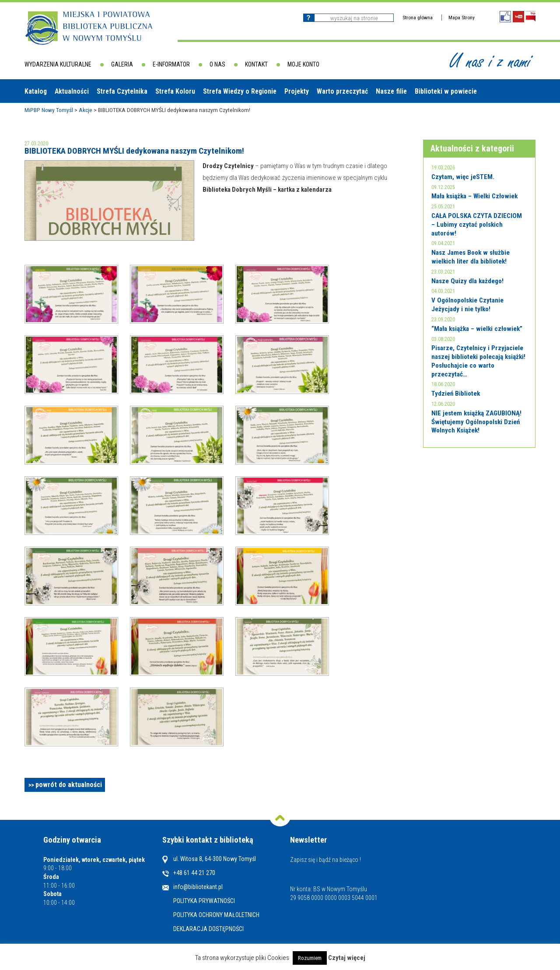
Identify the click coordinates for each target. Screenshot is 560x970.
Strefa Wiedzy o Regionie (240, 91)
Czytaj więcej (347, 958)
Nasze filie (391, 91)
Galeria (122, 64)
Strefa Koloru (175, 91)
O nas (217, 64)
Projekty (297, 91)
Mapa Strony (462, 18)
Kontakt (256, 64)
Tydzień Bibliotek (456, 394)
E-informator (171, 64)
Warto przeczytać (342, 91)
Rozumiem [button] (310, 958)
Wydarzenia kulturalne (58, 64)
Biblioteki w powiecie (446, 91)
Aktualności (72, 91)
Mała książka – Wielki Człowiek (474, 196)
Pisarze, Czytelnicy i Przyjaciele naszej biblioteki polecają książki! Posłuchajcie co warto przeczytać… (478, 361)
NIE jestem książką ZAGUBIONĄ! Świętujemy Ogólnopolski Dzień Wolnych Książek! (476, 422)
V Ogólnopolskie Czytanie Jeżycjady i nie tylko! (467, 305)
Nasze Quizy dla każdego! (467, 281)
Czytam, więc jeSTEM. (463, 177)
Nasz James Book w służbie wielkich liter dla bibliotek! (471, 257)
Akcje (86, 110)
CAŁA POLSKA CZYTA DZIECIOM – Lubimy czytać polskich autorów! (477, 224)
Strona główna (418, 18)
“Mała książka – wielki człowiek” (477, 329)
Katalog (36, 91)
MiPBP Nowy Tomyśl (49, 110)
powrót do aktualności (69, 785)
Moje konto (303, 64)
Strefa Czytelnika (122, 91)
